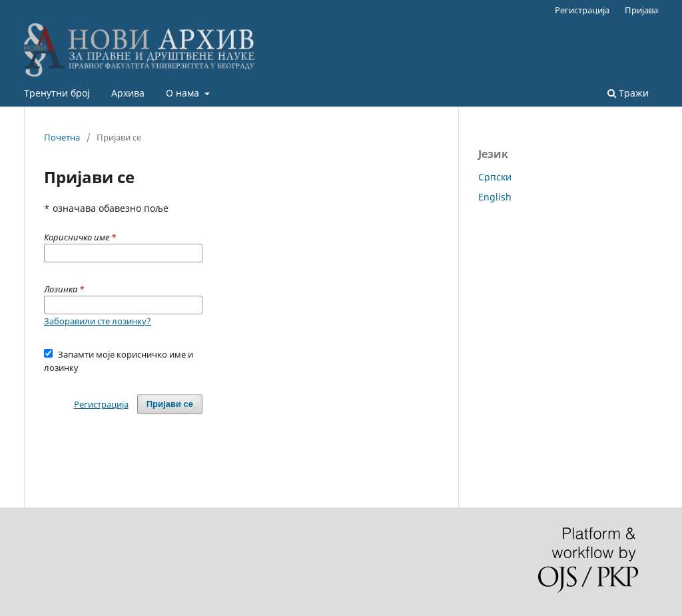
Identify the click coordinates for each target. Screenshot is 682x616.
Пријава (641, 10)
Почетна (62, 137)
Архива (128, 93)
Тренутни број (57, 93)
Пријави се (170, 404)
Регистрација (582, 10)
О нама (184, 93)
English (495, 197)
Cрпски (495, 177)
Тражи (628, 93)
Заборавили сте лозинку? (98, 321)
